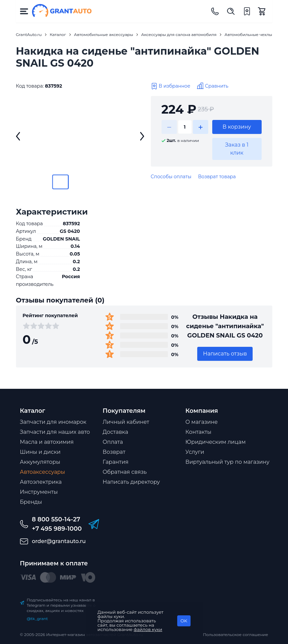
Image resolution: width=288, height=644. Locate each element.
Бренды (31, 502)
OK (184, 621)
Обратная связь (125, 472)
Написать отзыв (225, 354)
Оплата (113, 442)
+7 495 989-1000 (57, 529)
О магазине (202, 422)
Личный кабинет (126, 422)
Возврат (114, 452)
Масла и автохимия (47, 442)
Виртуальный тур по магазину (228, 462)
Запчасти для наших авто (55, 432)
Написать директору (131, 482)
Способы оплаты (171, 177)
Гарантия (116, 462)
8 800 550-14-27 (56, 519)
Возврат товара (217, 177)
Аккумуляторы (40, 462)
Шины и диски (40, 452)
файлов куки (148, 629)
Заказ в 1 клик (237, 149)
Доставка (116, 432)
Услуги (195, 452)
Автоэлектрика (41, 482)
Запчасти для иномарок (53, 422)
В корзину (237, 127)
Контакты (199, 432)
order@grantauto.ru (59, 541)
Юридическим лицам (216, 442)
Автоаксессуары (43, 472)
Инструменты (39, 492)
